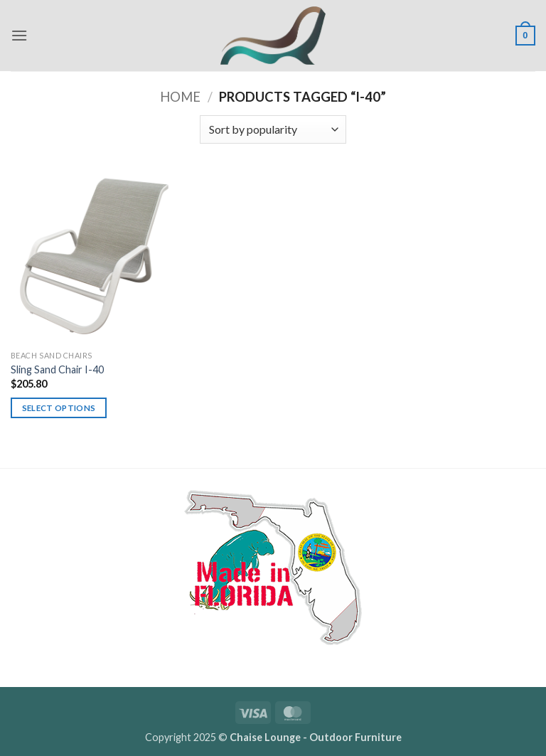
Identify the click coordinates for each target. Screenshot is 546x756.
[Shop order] (273, 129)
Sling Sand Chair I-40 (57, 369)
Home (180, 97)
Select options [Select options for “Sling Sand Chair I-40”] (59, 408)
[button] (19, 35)
